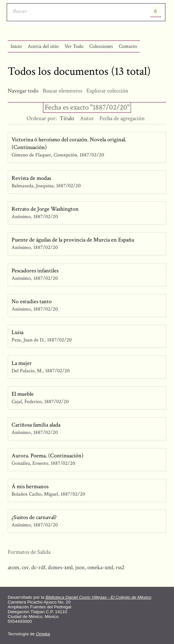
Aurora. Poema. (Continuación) (48, 456)
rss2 (120, 567)
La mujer (22, 363)
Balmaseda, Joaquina (33, 186)
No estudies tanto (32, 301)
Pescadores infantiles (35, 271)
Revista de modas (31, 178)
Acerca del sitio (43, 46)
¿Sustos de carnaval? (34, 517)
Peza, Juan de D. (28, 340)
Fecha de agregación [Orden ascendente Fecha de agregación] (122, 118)
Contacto (128, 46)
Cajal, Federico (27, 402)
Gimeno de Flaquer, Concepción (44, 155)
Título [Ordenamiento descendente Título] (67, 118)
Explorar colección (107, 91)
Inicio (16, 46)
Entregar (156, 11)
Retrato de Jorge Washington (45, 209)
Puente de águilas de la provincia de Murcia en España (73, 240)
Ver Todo (74, 46)
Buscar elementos (62, 91)
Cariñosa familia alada (36, 425)
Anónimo (21, 217)
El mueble (23, 394)
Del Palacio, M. (27, 371)
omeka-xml (100, 567)
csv (25, 567)
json (80, 567)
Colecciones (101, 46)
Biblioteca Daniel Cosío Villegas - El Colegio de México (98, 597)
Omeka (43, 634)
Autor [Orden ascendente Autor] (87, 118)
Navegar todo (23, 91)
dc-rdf (38, 567)
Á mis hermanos (30, 486)
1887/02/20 (92, 155)
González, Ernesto (30, 463)
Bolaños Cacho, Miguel (35, 494)
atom (13, 567)
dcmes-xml (60, 567)
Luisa (17, 332)
